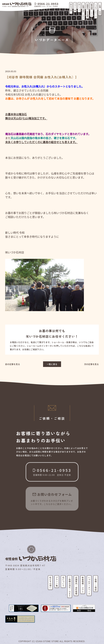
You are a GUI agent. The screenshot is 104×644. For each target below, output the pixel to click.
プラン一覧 (75, 7)
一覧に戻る (52, 364)
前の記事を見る (13, 364)
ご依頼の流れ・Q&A (83, 11)
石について (79, 7)
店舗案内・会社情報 (87, 10)
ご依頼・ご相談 (100, 9)
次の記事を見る (91, 364)
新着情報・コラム (92, 10)
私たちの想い (71, 8)
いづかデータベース (96, 10)
